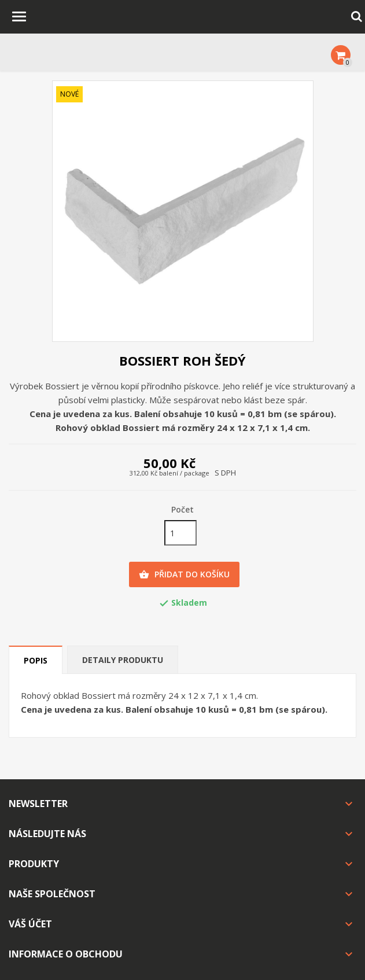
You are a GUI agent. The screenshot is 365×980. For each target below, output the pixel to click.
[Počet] (180, 533)
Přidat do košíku (184, 574)
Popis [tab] (36, 660)
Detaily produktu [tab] (123, 660)
